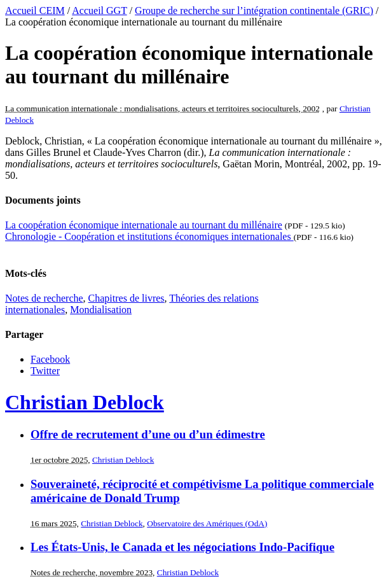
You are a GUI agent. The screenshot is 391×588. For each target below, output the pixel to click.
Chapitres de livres (127, 298)
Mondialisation (101, 310)
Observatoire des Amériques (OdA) (207, 523)
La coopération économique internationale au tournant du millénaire (144, 225)
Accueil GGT (99, 10)
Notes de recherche (44, 298)
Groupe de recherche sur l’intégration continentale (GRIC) (254, 10)
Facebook (50, 359)
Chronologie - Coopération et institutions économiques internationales (149, 236)
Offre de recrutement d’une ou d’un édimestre (148, 434)
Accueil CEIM (35, 10)
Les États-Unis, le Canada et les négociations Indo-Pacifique (182, 547)
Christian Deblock (85, 402)
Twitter (45, 371)
